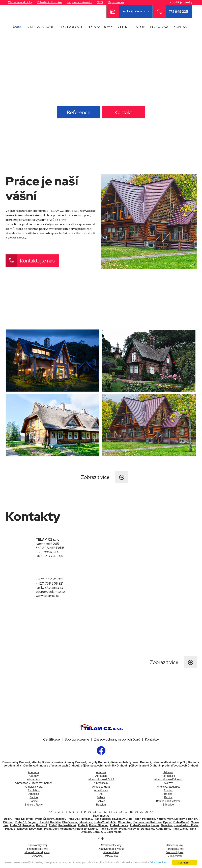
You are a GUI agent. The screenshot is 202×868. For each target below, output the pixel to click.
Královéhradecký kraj (111, 849)
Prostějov (29, 825)
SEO (100, 2)
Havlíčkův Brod (122, 819)
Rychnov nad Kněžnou (147, 822)
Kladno (93, 829)
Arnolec (168, 790)
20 (141, 812)
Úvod (17, 27)
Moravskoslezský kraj (37, 852)
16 (120, 812)
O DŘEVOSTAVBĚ (40, 27)
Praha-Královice (129, 829)
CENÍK (123, 27)
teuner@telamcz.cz (50, 592)
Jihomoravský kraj (37, 849)
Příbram (8, 822)
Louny (155, 825)
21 (146, 812)
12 (99, 812)
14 (110, 812)
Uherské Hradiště (50, 822)
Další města (114, 832)
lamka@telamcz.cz (50, 587)
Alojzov (168, 783)
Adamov (101, 772)
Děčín (8, 819)
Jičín (113, 822)
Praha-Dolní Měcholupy (59, 829)
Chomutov (125, 822)
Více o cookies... (160, 863)
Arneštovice (101, 790)
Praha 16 (15, 825)
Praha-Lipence (119, 825)
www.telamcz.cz (48, 596)
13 (105, 812)
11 (94, 812)
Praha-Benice (102, 819)
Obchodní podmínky (20, 2)
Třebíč (53, 825)
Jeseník (60, 819)
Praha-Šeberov (45, 819)
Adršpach (101, 776)
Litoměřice (85, 822)
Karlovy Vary (165, 819)
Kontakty (152, 739)
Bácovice (168, 805)
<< (51, 812)
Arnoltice (34, 794)
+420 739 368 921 (50, 583)
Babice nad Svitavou (168, 801)
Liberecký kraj (111, 852)
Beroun (97, 832)
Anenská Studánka (168, 787)
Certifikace (52, 739)
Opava (167, 822)
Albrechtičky (101, 783)
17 (126, 812)
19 (136, 812)
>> (151, 812)
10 (89, 812)
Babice (168, 794)
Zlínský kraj (175, 856)
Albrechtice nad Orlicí (101, 779)
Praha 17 (21, 822)
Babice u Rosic (34, 805)
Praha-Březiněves (16, 829)
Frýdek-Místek (67, 825)
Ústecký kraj (111, 856)
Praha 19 (81, 829)
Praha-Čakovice (140, 825)
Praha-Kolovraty (23, 819)
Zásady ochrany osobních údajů (117, 739)
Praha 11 (42, 825)
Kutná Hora (163, 829)
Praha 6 (83, 825)
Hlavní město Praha (186, 825)
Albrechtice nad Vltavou (168, 779)
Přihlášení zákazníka (49, 2)
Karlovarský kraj (37, 845)
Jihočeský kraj (175, 845)
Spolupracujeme (77, 739)
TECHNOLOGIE (71, 27)
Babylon (101, 805)
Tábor (137, 819)
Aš (101, 794)
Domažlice (148, 829)
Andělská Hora (34, 787)
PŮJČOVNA (159, 27)
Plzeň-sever (70, 822)
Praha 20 (72, 819)
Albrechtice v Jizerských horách (34, 783)
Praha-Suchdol (108, 829)
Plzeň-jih (192, 819)
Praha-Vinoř (101, 822)
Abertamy (34, 772)
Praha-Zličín (179, 829)
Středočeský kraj (111, 845)
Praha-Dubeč (181, 822)
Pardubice (149, 819)
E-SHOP (139, 27)
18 (131, 812)
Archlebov (34, 790)
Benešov (167, 825)
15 (115, 812)
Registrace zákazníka (79, 2)
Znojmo (32, 822)
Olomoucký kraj (175, 852)
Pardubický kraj (175, 849)
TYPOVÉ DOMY (101, 27)
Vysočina (37, 856)
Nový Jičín (36, 829)
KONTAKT (181, 27)
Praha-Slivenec (99, 825)
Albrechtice (168, 776)
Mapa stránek (116, 2)
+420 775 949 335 (50, 579)
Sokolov (180, 819)
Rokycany (86, 819)
